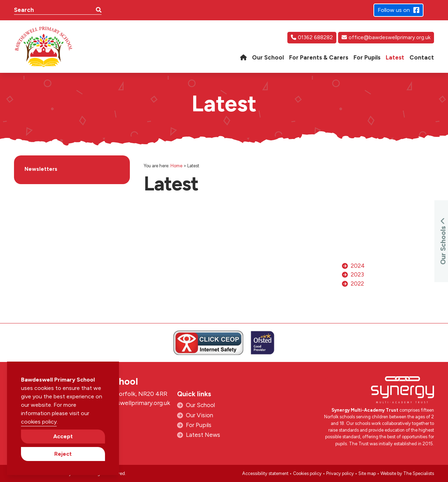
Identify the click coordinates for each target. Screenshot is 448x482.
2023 (357, 274)
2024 (358, 266)
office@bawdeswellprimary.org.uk (386, 37)
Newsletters (41, 169)
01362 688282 (312, 37)
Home (176, 166)
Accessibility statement (265, 473)
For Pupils (199, 425)
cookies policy (39, 422)
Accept (63, 436)
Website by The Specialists (407, 473)
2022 (357, 284)
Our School (200, 405)
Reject (63, 454)
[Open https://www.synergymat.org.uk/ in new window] (402, 392)
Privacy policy (340, 473)
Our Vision (199, 415)
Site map (367, 473)
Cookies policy (307, 473)
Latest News (203, 435)
